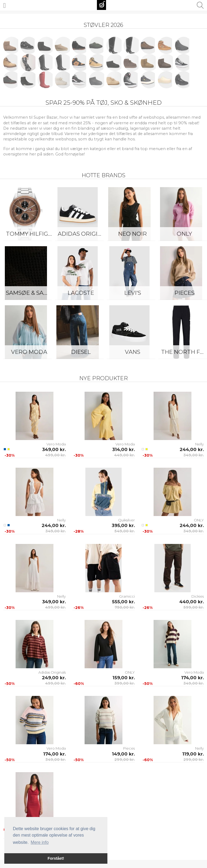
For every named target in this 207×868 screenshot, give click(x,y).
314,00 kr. (124, 449)
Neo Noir (132, 234)
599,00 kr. (194, 607)
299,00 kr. (125, 760)
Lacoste (81, 293)
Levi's (133, 293)
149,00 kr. (123, 754)
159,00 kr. (124, 678)
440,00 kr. (192, 602)
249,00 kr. (54, 678)
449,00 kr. (124, 455)
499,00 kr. (55, 455)
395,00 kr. (123, 525)
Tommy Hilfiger (30, 234)
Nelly (199, 444)
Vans (132, 352)
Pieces (129, 748)
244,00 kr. (192, 449)
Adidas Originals (82, 234)
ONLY (199, 520)
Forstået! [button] (56, 858)
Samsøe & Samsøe (30, 293)
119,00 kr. (193, 754)
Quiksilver (126, 520)
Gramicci (127, 596)
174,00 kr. (193, 678)
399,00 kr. (125, 683)
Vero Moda (29, 352)
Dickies (198, 596)
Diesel (81, 352)
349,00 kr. (54, 449)
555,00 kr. (123, 602)
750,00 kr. (125, 607)
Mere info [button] (40, 842)
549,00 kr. (125, 531)
